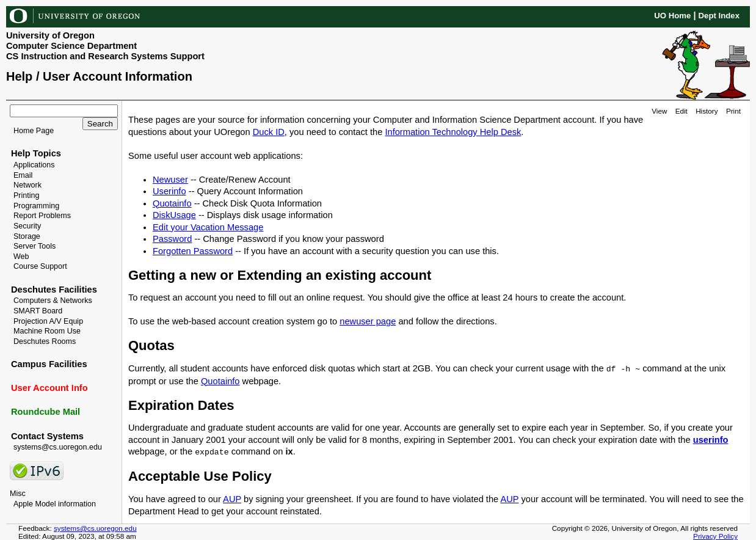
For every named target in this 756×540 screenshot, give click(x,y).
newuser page (368, 321)
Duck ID (269, 132)
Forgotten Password (193, 251)
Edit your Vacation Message (208, 227)
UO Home (672, 16)
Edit (681, 111)
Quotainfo (172, 203)
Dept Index (719, 16)
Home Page (34, 131)
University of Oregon (50, 35)
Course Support (40, 266)
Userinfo (169, 191)
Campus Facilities (49, 364)
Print (733, 111)
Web (21, 257)
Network (27, 185)
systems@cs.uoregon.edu (58, 447)
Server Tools (35, 246)
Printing (26, 195)
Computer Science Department (71, 46)
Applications (34, 165)
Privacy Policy (715, 536)
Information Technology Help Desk (453, 132)
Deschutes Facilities (54, 290)
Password (172, 239)
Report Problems (42, 216)
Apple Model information (55, 504)
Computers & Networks (53, 301)
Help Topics (36, 153)
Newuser (170, 180)
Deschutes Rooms (45, 341)
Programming (36, 206)
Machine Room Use (47, 331)
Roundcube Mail (45, 412)
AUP (232, 499)
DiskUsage (174, 215)
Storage (27, 236)
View (659, 111)
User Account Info (49, 388)
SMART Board (38, 311)
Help (19, 76)
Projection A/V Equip (48, 321)
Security (27, 226)
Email (23, 175)
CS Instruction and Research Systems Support (105, 56)
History (707, 111)
